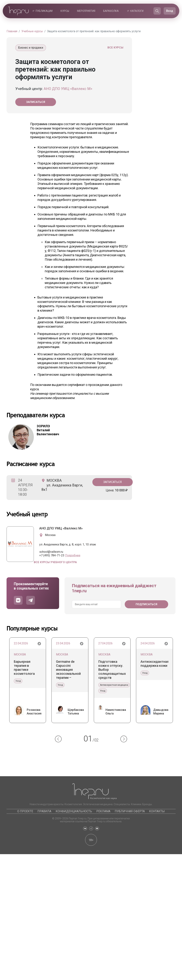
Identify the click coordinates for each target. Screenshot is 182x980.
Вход (170, 11)
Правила (44, 811)
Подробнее (73, 555)
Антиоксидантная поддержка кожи (154, 664)
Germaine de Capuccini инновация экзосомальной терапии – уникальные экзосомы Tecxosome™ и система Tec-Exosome (68, 670)
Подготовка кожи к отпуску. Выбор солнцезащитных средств (112, 670)
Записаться (36, 102)
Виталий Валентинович (48, 430)
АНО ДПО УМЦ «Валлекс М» (68, 89)
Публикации (44, 11)
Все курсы (115, 48)
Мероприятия (86, 11)
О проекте (25, 811)
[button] (58, 739)
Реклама (103, 811)
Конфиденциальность (74, 811)
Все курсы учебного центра (55, 562)
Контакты (157, 811)
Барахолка (111, 11)
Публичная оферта (130, 811)
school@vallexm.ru (51, 552)
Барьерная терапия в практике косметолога (24, 668)
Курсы (65, 11)
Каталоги (137, 11)
